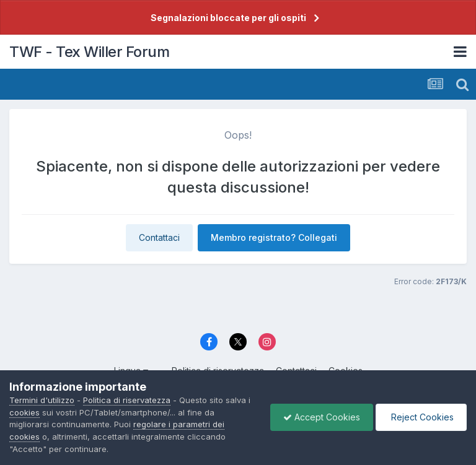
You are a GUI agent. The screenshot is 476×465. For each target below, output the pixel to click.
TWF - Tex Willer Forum (89, 52)
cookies (24, 412)
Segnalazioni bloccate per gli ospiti (228, 18)
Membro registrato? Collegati (274, 237)
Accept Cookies (322, 417)
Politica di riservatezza (127, 400)
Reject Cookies (421, 417)
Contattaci (159, 237)
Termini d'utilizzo (42, 400)
